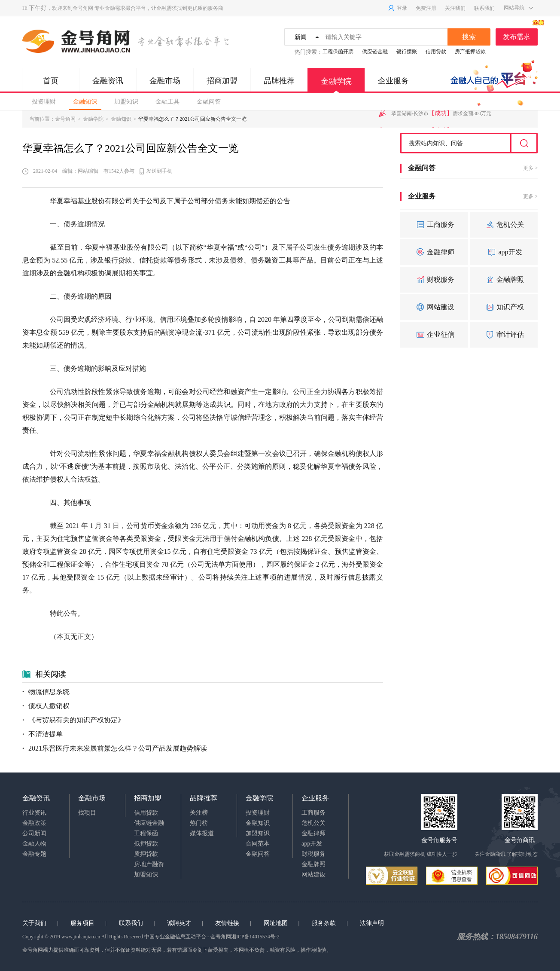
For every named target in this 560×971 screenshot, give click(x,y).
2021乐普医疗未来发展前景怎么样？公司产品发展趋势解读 (115, 748)
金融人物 (34, 844)
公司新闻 (34, 833)
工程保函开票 (338, 52)
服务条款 (324, 923)
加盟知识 (126, 102)
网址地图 (276, 923)
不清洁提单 (43, 734)
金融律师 (434, 252)
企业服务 (393, 81)
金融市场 (165, 81)
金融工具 (167, 102)
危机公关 (504, 225)
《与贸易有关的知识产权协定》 (73, 720)
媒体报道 (202, 833)
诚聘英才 (179, 923)
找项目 (87, 813)
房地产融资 (149, 864)
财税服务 (434, 280)
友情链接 (227, 923)
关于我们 (34, 923)
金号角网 (83, 8)
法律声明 (372, 923)
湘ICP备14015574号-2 (255, 937)
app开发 (504, 252)
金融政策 (34, 823)
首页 (51, 81)
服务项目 (82, 923)
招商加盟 (222, 81)
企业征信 (434, 335)
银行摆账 (407, 52)
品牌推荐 (279, 81)
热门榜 (199, 823)
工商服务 (434, 225)
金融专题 (34, 854)
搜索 (469, 37)
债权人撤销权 (46, 706)
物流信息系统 (46, 692)
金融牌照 (504, 280)
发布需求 (520, 34)
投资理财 (44, 102)
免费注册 (426, 8)
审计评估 (504, 335)
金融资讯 (108, 81)
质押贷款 (146, 854)
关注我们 (455, 8)
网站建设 (434, 307)
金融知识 (85, 102)
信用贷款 (436, 52)
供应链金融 (375, 52)
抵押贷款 (146, 844)
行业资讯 (34, 813)
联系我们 (484, 8)
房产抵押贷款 (470, 52)
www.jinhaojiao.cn (81, 937)
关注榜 (199, 813)
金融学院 (336, 85)
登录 (397, 8)
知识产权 (504, 307)
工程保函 (146, 833)
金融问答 (209, 102)
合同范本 (258, 844)
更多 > (530, 168)
